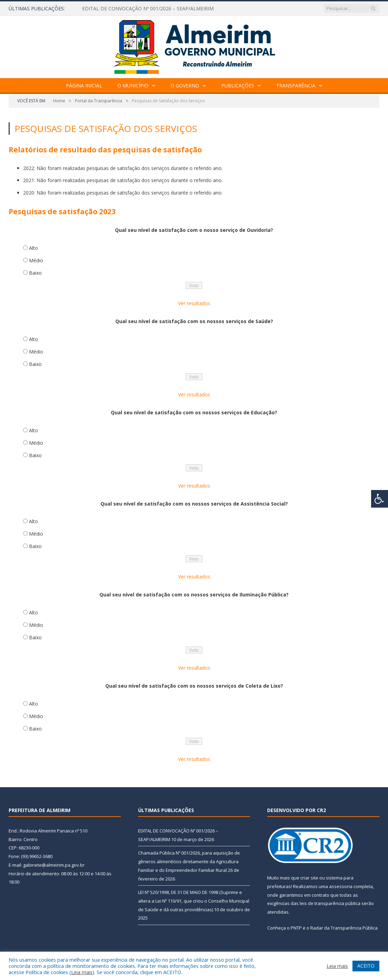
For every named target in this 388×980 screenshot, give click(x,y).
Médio (36, 260)
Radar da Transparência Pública (344, 928)
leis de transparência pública (330, 903)
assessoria (341, 886)
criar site (309, 878)
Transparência (296, 86)
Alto (33, 248)
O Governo (185, 86)
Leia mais (82, 972)
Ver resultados (194, 303)
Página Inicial (84, 86)
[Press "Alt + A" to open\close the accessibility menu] (380, 499)
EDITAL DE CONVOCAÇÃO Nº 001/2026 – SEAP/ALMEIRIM (148, 9)
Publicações (238, 86)
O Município (133, 86)
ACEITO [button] (366, 966)
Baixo (35, 273)
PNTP (296, 928)
